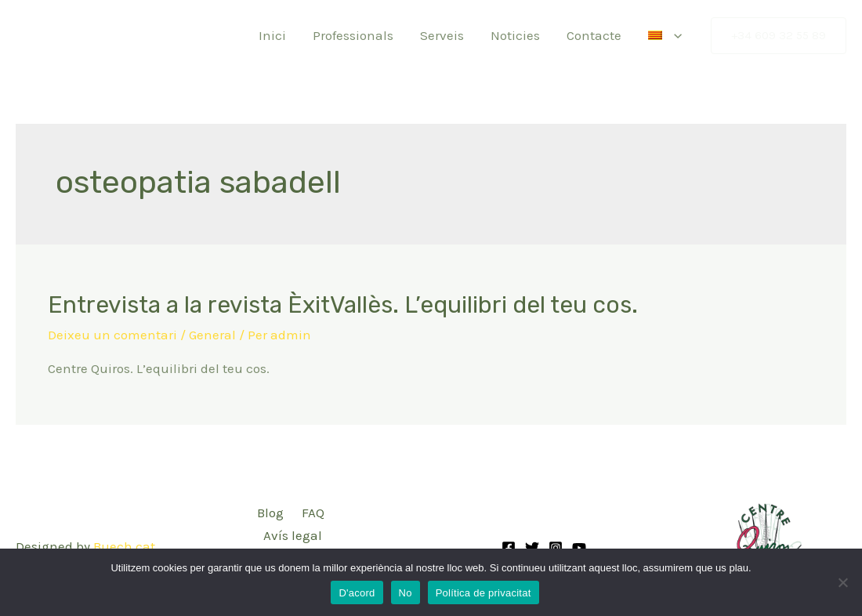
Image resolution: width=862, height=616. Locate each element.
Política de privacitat (484, 593)
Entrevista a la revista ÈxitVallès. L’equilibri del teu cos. (343, 305)
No (406, 593)
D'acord (357, 593)
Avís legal (293, 535)
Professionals (353, 35)
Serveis (442, 35)
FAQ (313, 513)
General (212, 335)
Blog (270, 513)
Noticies (515, 35)
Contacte (594, 35)
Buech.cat (124, 546)
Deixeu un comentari (112, 335)
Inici (272, 35)
